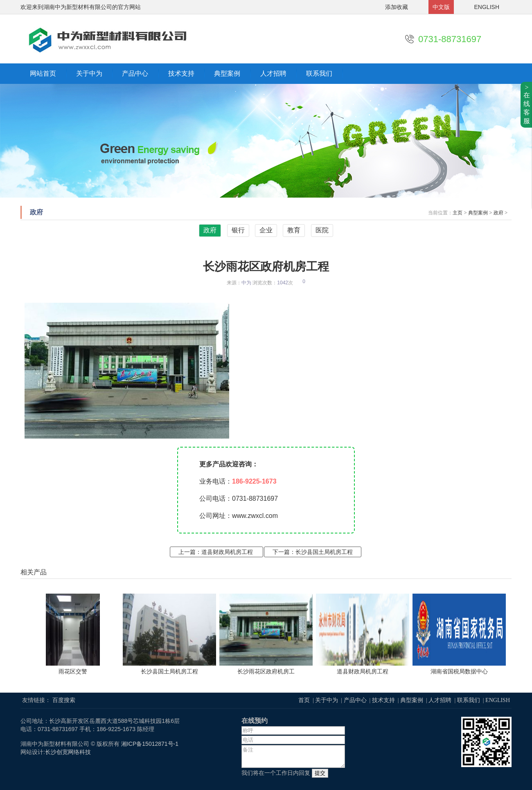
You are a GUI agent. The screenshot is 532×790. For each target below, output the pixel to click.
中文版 (441, 7)
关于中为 (89, 73)
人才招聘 (273, 73)
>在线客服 (527, 104)
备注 (293, 756)
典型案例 (227, 73)
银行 (238, 230)
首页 (304, 700)
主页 (458, 213)
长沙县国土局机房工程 (324, 552)
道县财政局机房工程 (227, 552)
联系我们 (319, 73)
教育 (294, 230)
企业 (266, 230)
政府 (498, 213)
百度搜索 (64, 700)
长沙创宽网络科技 (68, 752)
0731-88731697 (450, 39)
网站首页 (43, 73)
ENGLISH (487, 7)
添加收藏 (397, 7)
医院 (322, 230)
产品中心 (135, 73)
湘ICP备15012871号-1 (150, 744)
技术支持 (181, 73)
